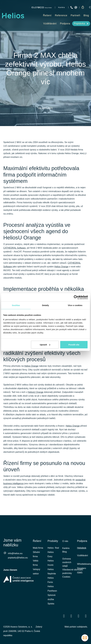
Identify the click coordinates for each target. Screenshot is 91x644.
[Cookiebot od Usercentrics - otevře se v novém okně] (76, 297)
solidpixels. (82, 627)
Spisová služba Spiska (51, 599)
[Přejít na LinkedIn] (71, 616)
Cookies (66, 579)
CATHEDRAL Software (15, 250)
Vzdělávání (83, 555)
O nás (65, 541)
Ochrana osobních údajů (67, 564)
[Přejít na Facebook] (64, 616)
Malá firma (38, 548)
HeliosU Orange (36, 396)
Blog (64, 552)
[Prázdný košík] (83, 7)
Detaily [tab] (45, 305)
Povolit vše (74, 344)
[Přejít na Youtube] (78, 616)
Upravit (45, 344)
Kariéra (66, 549)
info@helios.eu (15, 554)
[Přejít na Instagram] (86, 616)
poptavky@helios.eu (18, 558)
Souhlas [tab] (16, 305)
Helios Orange (61, 269)
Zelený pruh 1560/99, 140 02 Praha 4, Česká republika (23, 631)
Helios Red (53, 548)
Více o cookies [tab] (75, 305)
